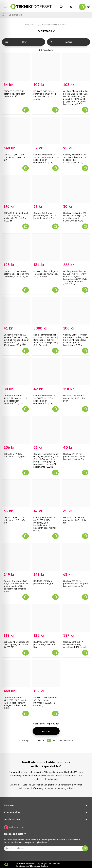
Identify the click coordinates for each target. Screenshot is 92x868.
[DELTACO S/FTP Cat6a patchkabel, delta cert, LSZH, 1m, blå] (16, 67)
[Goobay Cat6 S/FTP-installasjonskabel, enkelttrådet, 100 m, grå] (76, 618)
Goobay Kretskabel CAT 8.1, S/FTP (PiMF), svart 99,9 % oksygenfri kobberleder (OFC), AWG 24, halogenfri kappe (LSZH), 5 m (75, 278)
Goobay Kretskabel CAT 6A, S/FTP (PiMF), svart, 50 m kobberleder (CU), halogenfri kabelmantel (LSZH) (15, 703)
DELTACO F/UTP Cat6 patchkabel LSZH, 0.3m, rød (15, 520)
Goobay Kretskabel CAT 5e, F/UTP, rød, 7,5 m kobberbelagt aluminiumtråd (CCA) (45, 400)
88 (61, 741)
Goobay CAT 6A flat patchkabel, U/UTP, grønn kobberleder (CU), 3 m (76, 584)
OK (85, 848)
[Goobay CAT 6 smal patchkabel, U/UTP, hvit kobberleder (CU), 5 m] (46, 189)
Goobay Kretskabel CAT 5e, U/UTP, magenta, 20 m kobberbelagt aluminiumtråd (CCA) (15, 400)
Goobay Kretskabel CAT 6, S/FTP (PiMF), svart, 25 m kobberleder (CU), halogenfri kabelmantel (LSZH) (16, 586)
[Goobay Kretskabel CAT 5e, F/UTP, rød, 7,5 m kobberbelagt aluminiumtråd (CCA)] (46, 372)
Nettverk (63, 25)
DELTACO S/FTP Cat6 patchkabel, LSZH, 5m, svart (74, 398)
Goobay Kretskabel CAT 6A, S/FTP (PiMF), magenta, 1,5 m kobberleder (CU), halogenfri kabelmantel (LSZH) (45, 524)
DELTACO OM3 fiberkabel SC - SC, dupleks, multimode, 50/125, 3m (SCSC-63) (45, 702)
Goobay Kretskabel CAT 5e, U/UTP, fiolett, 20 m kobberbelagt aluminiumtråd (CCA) (75, 159)
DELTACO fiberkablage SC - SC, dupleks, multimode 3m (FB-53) (16, 645)
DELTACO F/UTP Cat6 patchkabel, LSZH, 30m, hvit (15, 157)
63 (54, 741)
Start (27, 25)
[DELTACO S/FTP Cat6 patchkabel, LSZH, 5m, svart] (76, 372)
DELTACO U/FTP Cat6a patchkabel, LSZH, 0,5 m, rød (75, 520)
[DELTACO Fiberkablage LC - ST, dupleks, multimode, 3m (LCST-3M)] (46, 247)
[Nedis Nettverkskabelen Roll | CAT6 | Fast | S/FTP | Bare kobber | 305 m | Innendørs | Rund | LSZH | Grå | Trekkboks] (46, 311)
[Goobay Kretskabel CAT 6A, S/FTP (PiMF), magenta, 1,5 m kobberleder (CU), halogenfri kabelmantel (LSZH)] (46, 493)
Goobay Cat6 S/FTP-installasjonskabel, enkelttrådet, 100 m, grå (75, 645)
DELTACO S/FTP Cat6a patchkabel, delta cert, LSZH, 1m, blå (14, 94)
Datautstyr (35, 25)
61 (44, 741)
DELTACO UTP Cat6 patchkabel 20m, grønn (15, 455)
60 (39, 741)
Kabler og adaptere (50, 25)
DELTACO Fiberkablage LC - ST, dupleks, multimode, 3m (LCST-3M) (46, 274)
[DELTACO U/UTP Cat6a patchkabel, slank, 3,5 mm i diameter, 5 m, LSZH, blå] (16, 247)
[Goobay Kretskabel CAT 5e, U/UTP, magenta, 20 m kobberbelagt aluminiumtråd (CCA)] (16, 372)
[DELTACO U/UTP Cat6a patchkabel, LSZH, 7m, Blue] (46, 618)
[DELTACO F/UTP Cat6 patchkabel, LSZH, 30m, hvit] (16, 131)
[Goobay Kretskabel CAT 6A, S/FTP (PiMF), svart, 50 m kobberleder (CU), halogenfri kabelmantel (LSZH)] (16, 674)
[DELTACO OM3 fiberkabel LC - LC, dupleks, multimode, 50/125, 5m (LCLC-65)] (16, 189)
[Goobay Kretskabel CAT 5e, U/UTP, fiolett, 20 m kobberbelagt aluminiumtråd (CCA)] (76, 131)
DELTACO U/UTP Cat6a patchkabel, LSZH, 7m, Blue (44, 645)
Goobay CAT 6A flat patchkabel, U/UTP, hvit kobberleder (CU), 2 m (75, 457)
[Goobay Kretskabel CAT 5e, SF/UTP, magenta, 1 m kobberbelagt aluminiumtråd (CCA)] (46, 131)
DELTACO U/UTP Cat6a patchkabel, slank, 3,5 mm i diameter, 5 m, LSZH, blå (16, 274)
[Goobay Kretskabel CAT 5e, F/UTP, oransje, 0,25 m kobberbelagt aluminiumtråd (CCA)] (76, 189)
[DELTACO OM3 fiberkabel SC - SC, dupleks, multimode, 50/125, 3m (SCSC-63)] (46, 674)
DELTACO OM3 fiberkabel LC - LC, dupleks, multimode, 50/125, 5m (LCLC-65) (16, 217)
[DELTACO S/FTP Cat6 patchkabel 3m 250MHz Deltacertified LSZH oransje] (46, 67)
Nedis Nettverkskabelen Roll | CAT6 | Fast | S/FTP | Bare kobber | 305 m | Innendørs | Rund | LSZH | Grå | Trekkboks (45, 340)
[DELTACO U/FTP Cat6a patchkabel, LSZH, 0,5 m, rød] (76, 493)
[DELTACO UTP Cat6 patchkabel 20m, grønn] (16, 430)
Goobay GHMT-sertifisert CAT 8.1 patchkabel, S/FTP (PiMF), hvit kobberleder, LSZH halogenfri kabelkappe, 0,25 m (76, 340)
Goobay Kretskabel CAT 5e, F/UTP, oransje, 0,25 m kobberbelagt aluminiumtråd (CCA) (75, 217)
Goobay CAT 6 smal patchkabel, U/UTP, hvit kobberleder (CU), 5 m (45, 216)
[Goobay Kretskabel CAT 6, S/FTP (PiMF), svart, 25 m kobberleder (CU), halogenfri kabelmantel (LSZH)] (16, 557)
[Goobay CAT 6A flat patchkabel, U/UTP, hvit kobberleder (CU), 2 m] (76, 430)
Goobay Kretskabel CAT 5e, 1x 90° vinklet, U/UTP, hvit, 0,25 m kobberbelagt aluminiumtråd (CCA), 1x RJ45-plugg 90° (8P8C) (16, 340)
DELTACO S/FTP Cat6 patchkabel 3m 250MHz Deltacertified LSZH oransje (45, 95)
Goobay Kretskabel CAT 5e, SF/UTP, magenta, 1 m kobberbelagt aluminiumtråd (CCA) (46, 159)
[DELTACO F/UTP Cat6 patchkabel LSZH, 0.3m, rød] (16, 493)
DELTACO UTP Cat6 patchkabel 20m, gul (43, 582)
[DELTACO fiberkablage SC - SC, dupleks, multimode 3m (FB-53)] (16, 618)
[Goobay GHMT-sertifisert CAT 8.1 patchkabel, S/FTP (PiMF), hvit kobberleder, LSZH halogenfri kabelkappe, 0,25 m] (76, 311)
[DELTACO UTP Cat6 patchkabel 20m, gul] (46, 557)
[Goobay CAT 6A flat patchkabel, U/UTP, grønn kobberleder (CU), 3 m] (76, 557)
